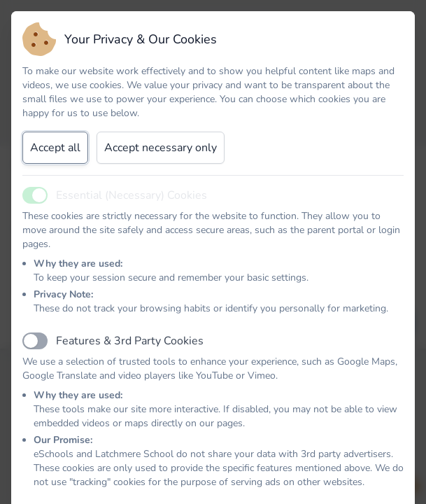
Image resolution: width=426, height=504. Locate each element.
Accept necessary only (161, 148)
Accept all (55, 148)
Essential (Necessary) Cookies (132, 195)
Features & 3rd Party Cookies (130, 341)
